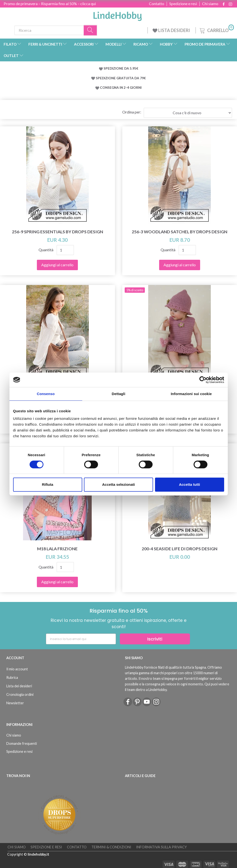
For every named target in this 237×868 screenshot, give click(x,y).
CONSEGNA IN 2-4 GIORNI (121, 88)
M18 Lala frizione (57, 549)
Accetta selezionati (118, 484)
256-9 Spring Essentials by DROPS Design (57, 232)
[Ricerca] (90, 30)
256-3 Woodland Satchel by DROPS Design (180, 232)
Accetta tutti (190, 484)
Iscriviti (155, 639)
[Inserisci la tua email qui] (81, 639)
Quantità (46, 250)
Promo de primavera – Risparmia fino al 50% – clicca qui (50, 4)
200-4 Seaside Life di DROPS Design (180, 549)
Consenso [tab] (46, 394)
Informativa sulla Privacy (161, 847)
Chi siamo (210, 4)
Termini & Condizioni (111, 847)
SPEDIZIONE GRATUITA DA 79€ (121, 78)
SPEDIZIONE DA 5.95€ (121, 68)
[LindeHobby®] (117, 15)
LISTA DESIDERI (172, 30)
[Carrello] (216, 30)
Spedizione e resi (183, 4)
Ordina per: (132, 112)
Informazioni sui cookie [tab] (191, 394)
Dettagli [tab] (119, 394)
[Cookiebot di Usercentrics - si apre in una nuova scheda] (203, 380)
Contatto (157, 4)
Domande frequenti (22, 743)
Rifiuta (48, 484)
